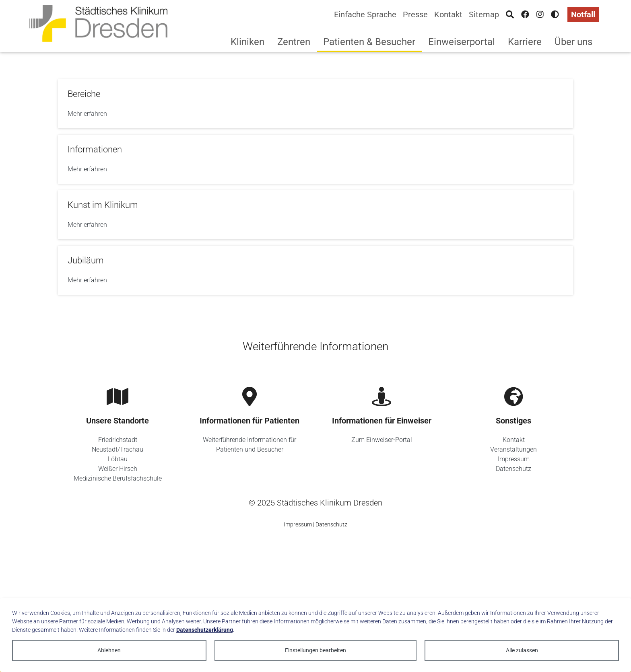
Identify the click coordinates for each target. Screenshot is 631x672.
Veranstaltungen (513, 449)
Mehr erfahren (87, 114)
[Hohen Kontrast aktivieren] (555, 14)
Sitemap (484, 14)
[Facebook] (525, 14)
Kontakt (448, 14)
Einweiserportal (462, 42)
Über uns (573, 42)
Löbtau (118, 459)
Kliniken (247, 42)
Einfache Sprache (365, 14)
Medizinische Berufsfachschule (118, 478)
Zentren (294, 42)
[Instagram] (540, 14)
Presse (415, 14)
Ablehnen (109, 650)
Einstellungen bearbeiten (315, 650)
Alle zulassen (522, 650)
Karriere (525, 42)
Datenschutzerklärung (205, 630)
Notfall (583, 14)
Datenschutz (513, 469)
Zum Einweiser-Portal (382, 440)
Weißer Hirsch (118, 469)
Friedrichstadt (118, 440)
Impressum (514, 459)
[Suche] (510, 14)
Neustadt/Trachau (118, 449)
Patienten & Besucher (369, 42)
